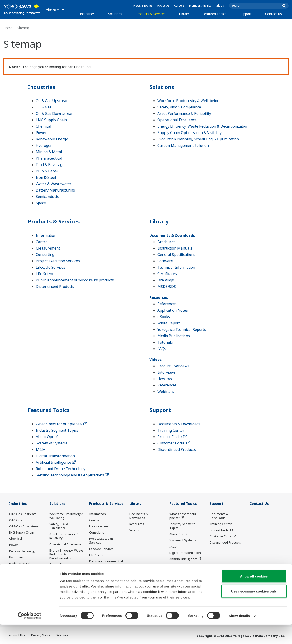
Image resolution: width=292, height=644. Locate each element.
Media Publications (174, 336)
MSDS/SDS (167, 287)
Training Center (171, 430)
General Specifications (176, 255)
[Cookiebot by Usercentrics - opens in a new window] (30, 635)
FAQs (162, 349)
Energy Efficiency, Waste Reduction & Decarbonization (203, 126)
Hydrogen (44, 145)
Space (41, 203)
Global (220, 6)
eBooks (164, 317)
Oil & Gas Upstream (53, 101)
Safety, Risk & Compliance (179, 107)
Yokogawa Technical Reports (182, 329)
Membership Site (200, 6)
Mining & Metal (49, 152)
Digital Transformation (55, 456)
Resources (159, 297)
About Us (163, 6)
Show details (239, 635)
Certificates (167, 274)
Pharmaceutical (49, 158)
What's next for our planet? (61, 424)
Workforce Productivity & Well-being (188, 101)
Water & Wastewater (54, 184)
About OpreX (47, 437)
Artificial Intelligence (56, 462)
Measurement (48, 248)
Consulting (45, 255)
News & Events (143, 6)
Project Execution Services (58, 261)
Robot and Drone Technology (61, 469)
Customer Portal (174, 443)
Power (41, 133)
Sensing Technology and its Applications (72, 475)
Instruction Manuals (175, 248)
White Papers (169, 323)
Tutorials (165, 342)
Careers (179, 6)
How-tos (165, 379)
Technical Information (176, 267)
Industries (87, 14)
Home (8, 28)
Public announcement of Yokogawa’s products (75, 280)
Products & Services (150, 14)
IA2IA (40, 449)
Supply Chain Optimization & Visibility (189, 133)
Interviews (167, 372)
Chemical (44, 126)
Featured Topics (214, 14)
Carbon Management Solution (183, 145)
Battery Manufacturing (55, 190)
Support (246, 14)
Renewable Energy (52, 139)
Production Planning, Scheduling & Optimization (198, 139)
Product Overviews (173, 366)
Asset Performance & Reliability (184, 113)
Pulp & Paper (47, 171)
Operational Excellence (177, 120)
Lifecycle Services (51, 267)
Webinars (166, 392)
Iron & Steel (46, 177)
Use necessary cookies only (254, 611)
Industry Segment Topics (57, 430)
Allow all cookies (254, 595)
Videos (155, 360)
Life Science (46, 274)
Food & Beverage (50, 165)
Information (46, 235)
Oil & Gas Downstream (55, 113)
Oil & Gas (44, 107)
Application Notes (173, 310)
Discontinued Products (55, 287)
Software (165, 261)
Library (184, 14)
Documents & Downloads (172, 235)
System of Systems (52, 443)
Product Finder (172, 437)
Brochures (166, 242)
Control (42, 242)
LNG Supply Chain (51, 120)
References (167, 304)
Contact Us (273, 14)
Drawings (166, 280)
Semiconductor (48, 197)
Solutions (115, 14)
